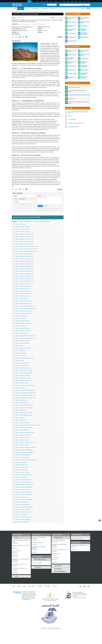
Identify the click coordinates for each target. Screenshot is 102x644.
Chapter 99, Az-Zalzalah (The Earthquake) (22, 487)
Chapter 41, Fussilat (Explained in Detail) (22, 368)
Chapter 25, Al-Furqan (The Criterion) (21, 328)
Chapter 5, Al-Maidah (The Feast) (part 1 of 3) (23, 261)
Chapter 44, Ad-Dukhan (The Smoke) (21, 375)
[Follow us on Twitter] (84, 587)
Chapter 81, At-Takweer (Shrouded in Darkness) (23, 443)
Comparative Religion (84, 30)
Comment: (40, 196)
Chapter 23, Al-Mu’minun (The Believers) (22, 323)
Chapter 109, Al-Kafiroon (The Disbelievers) (23, 512)
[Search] (80, 5)
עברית (88, 1)
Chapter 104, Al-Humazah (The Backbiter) (22, 500)
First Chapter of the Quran (19, 224)
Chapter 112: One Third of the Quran (21, 229)
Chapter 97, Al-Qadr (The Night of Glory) (22, 482)
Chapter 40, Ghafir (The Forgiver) (20, 366)
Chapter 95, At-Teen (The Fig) (20, 477)
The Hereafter (84, 26)
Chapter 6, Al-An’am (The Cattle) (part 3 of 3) (23, 274)
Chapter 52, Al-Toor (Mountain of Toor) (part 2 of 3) (24, 395)
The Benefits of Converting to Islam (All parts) (79, 95)
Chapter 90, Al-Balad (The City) (20, 465)
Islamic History (85, 37)
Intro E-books (45, 9)
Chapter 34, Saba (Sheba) (19, 351)
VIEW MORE (15, 573)
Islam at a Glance (36, 9)
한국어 (84, 1)
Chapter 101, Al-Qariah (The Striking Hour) (22, 492)
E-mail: (16, 202)
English (29, 1)
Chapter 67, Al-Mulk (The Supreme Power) (22, 413)
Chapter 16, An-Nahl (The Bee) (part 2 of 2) (23, 304)
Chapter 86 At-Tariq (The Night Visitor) (22, 455)
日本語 (64, 1)
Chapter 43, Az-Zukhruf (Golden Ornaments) (23, 373)
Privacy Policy (47, 586)
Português (56, 1)
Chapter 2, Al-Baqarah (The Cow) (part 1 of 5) (23, 234)
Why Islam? (71, 99)
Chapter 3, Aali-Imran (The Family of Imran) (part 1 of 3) (25, 246)
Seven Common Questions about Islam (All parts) (79, 102)
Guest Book (53, 9)
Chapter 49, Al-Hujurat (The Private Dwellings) (23, 385)
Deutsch (47, 1)
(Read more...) (15, 543)
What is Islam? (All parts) (74, 87)
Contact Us (83, 8)
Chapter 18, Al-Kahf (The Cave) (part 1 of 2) (23, 311)
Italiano (68, 1)
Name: (16, 196)
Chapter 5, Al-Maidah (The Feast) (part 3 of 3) (23, 266)
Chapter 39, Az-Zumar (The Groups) (21, 363)
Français (42, 1)
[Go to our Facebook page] (80, 587)
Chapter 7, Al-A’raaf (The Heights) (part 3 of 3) (23, 281)
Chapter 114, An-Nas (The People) (21, 522)
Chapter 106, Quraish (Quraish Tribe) (21, 505)
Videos (27, 9)
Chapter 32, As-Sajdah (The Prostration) (22, 348)
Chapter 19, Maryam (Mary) (19, 316)
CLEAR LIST (87, 550)
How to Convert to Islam (85, 22)
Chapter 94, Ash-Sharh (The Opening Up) (22, 475)
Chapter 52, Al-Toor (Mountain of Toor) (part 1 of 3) (24, 393)
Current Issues (72, 37)
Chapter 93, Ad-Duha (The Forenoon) (21, 472)
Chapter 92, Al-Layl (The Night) (20, 470)
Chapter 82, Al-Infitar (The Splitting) (21, 445)
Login (45, 5)
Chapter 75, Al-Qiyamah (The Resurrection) (23, 428)
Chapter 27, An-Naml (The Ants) (20, 333)
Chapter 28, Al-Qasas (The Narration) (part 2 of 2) (24, 338)
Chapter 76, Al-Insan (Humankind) (21, 430)
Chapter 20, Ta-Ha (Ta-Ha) (19, 318)
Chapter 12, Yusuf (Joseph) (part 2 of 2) (22, 294)
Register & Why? (52, 5)
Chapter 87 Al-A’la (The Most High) (21, 457)
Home (14, 9)
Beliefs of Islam (72, 22)
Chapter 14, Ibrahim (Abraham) (20, 299)
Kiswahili (80, 1)
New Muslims (71, 77)
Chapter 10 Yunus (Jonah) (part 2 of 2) (22, 289)
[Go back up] (100, 520)
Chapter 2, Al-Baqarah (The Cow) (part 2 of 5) (23, 237)
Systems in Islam (72, 41)
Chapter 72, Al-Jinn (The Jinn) (20, 420)
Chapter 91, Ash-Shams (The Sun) (21, 467)
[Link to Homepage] (17, 5)
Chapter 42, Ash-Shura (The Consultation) (22, 371)
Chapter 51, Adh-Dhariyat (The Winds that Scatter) (24, 390)
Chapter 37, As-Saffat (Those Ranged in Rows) (23, 358)
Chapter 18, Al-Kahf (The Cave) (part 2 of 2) (23, 313)
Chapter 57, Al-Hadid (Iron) (19, 410)
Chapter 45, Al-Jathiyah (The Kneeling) (22, 378)
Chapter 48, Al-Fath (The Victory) (20, 383)
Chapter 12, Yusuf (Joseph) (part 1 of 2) (22, 291)
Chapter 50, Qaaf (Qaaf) (19, 388)
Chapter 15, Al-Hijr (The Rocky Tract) (21, 232)
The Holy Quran (18, 11)
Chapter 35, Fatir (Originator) (20, 353)
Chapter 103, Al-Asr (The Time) (20, 497)
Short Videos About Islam (84, 77)
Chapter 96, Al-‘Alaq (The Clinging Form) (22, 480)
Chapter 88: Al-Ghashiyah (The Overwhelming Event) (25, 460)
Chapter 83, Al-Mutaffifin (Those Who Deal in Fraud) (24, 447)
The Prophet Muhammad (84, 33)
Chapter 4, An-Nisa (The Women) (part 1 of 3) (23, 254)
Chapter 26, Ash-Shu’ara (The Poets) (21, 331)
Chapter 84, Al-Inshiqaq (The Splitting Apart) (23, 450)
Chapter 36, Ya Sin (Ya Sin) (19, 356)
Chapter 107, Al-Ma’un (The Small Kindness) (23, 507)
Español (38, 1)
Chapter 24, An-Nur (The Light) (20, 326)
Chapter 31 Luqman (18, 346)
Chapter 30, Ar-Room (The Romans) (21, 343)
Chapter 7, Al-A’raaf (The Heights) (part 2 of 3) (23, 279)
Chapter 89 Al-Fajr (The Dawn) (20, 462)
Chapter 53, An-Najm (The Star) (20, 400)
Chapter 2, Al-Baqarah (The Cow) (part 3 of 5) (23, 239)
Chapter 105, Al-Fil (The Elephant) (21, 502)
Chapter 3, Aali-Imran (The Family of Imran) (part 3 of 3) (25, 251)
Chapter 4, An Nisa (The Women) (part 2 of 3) (23, 256)
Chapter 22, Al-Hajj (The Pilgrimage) (21, 227)
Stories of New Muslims (72, 30)
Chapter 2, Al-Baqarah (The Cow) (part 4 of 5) (23, 241)
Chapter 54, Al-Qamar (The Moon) (21, 403)
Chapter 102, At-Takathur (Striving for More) (23, 495)
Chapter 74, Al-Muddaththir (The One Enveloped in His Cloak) (26, 425)
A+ (61, 18)
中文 (60, 1)
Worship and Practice (71, 26)
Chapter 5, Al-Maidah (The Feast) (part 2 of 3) (23, 264)
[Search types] (86, 5)
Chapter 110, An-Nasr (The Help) (20, 514)
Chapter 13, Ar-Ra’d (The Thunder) (21, 296)
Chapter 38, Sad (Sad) (18, 361)
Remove (88, 547)
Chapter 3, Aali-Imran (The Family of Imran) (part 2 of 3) (25, 249)
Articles (20, 9)
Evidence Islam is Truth (72, 18)
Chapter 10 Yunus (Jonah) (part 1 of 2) (22, 286)
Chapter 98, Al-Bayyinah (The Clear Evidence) (23, 485)
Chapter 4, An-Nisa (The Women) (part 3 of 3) (23, 259)
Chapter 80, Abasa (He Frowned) (20, 440)
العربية (33, 1)
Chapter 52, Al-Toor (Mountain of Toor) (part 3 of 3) (24, 398)
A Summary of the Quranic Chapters (28, 11)
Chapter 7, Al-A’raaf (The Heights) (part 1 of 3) (23, 276)
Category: (15, 24)
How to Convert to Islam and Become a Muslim (78, 91)
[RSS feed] (88, 587)
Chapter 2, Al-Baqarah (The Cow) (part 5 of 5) (23, 244)
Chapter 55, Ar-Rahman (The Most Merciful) (23, 405)
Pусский (51, 1)
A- (57, 18)
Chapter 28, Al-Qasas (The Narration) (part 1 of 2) (24, 336)
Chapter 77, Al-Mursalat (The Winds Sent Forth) (23, 433)
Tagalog (72, 1)
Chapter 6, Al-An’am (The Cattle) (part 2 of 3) (23, 271)
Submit (40, 206)
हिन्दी (76, 1)
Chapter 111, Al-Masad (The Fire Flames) (22, 517)
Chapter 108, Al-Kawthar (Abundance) (21, 509)
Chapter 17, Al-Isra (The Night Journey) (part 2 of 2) (24, 309)
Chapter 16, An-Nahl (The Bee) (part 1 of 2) (23, 301)
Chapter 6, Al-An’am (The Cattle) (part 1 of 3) (23, 269)
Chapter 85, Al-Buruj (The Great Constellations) (23, 452)
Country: (16, 199)
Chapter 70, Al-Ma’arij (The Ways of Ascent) (23, 415)
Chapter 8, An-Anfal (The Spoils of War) (22, 284)
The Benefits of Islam (85, 18)
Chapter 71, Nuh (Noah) (19, 418)
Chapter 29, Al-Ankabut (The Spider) (21, 341)
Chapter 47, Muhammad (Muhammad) (21, 380)
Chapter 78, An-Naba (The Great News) (22, 435)
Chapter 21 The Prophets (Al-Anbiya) (21, 321)
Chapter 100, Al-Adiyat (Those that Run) (22, 490)
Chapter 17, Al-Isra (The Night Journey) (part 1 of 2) (24, 306)
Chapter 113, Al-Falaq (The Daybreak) (21, 519)
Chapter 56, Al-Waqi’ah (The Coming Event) (23, 408)
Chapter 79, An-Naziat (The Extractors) (22, 438)
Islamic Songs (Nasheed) (84, 74)
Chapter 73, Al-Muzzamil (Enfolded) (21, 423)
